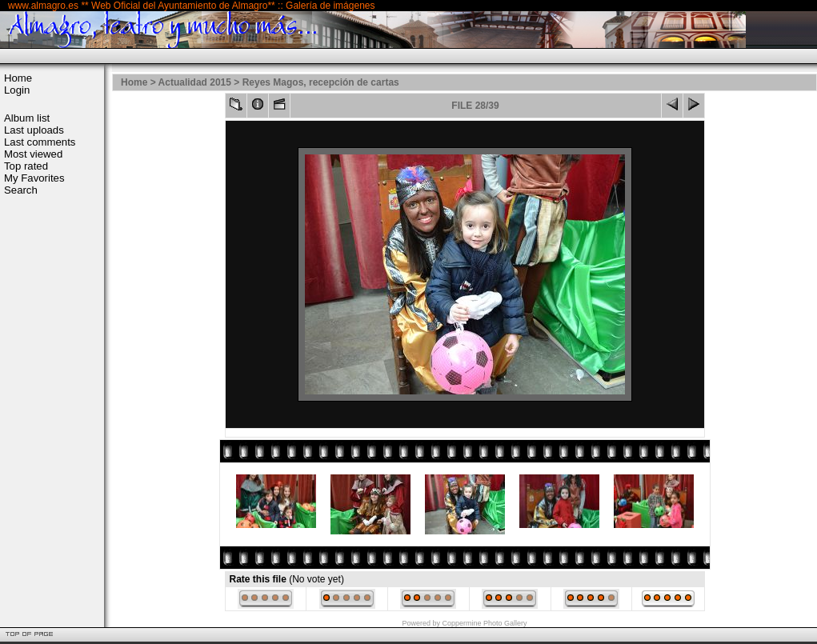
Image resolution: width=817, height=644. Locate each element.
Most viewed (33, 154)
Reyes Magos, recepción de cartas (321, 82)
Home (18, 78)
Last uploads (34, 130)
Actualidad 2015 (195, 82)
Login (17, 90)
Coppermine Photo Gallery (484, 623)
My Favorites (34, 178)
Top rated (26, 166)
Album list (27, 118)
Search (21, 190)
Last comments (40, 142)
